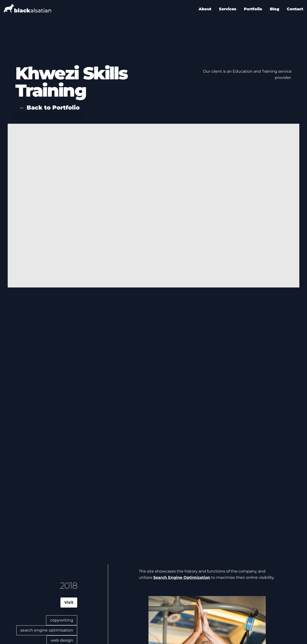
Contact (295, 9)
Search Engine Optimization (182, 577)
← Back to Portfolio (49, 108)
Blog (275, 9)
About (205, 9)
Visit (69, 602)
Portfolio (253, 9)
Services (228, 9)
